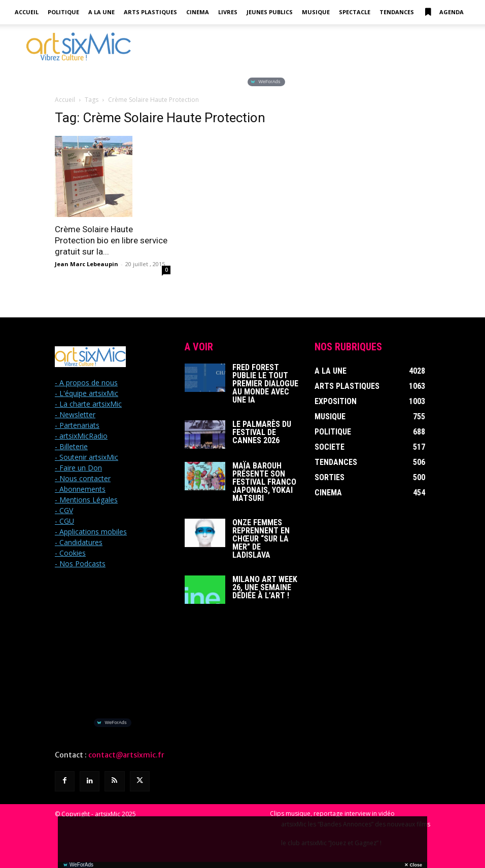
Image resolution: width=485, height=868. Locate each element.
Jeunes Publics (270, 12)
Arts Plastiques (150, 12)
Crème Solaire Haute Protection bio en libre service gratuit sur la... (111, 240)
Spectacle (355, 12)
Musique (316, 12)
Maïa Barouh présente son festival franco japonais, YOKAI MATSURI (264, 482)
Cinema (198, 12)
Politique (63, 12)
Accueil (27, 12)
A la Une (101, 12)
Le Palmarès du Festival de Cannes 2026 (262, 432)
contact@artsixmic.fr (126, 755)
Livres (228, 12)
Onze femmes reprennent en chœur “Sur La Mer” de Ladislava (261, 539)
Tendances (397, 12)
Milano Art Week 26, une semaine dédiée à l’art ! (265, 587)
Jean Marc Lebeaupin (86, 264)
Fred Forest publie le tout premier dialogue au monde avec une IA (265, 384)
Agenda (443, 12)
